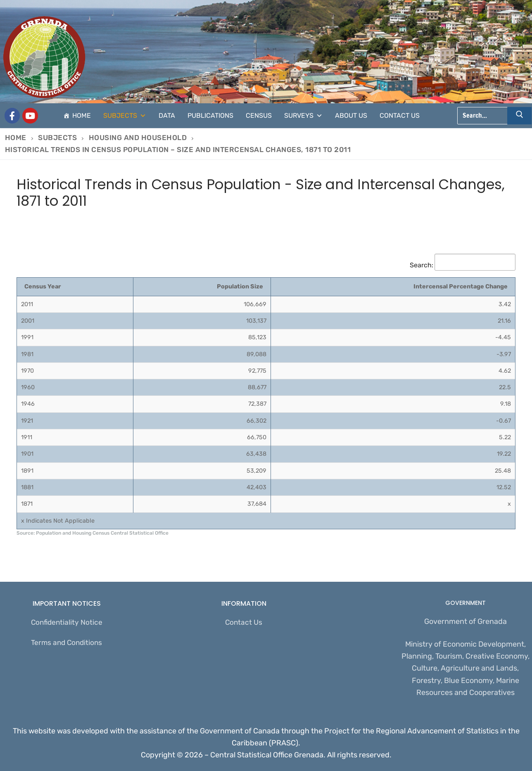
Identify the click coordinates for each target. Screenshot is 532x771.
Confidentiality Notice (66, 623)
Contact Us (400, 115)
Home (82, 115)
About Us (351, 115)
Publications (210, 115)
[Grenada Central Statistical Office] (12, 116)
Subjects (125, 116)
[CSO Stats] (30, 116)
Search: (463, 265)
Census (259, 115)
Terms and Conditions (67, 644)
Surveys (303, 116)
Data (167, 115)
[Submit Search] (520, 116)
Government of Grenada (465, 621)
